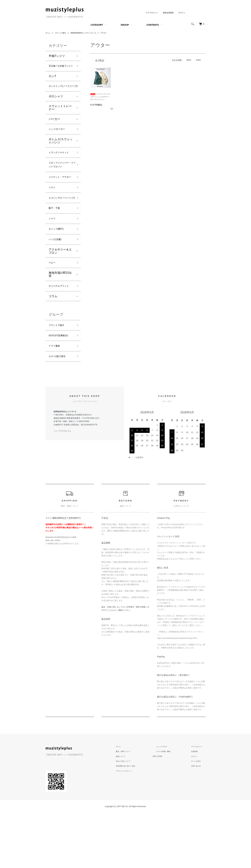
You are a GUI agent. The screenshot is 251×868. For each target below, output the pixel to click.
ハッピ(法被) (57, 282)
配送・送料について (132, 806)
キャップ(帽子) (58, 271)
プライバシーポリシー (133, 826)
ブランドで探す (62, 33)
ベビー (53, 307)
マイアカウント (150, 13)
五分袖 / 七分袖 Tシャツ (61, 69)
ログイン (182, 13)
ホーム (48, 33)
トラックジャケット (60, 169)
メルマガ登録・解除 (169, 806)
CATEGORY (97, 25)
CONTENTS (153, 25)
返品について (129, 811)
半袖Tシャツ (57, 56)
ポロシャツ (56, 108)
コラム (53, 347)
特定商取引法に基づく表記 (134, 821)
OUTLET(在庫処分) (61, 388)
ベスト (53, 220)
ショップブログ (167, 801)
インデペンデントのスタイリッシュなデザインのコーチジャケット (100, 97)
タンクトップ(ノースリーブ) (61, 95)
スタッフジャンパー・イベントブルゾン (60, 187)
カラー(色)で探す (60, 411)
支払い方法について (132, 816)
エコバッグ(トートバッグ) (61, 234)
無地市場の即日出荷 (60, 319)
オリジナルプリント (60, 334)
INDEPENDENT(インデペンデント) (89, 33)
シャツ (53, 259)
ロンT (52, 82)
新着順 (198, 60)
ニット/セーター (59, 142)
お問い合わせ (198, 821)
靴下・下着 (56, 248)
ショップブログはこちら (64, 486)
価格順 (187, 60)
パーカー (54, 131)
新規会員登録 (167, 13)
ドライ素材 (56, 399)
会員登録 (196, 806)
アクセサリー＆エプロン (60, 295)
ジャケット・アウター (60, 206)
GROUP (125, 25)
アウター (113, 33)
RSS (162, 811)
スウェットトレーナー (60, 120)
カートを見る (198, 816)
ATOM (169, 811)
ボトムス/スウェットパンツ (61, 154)
